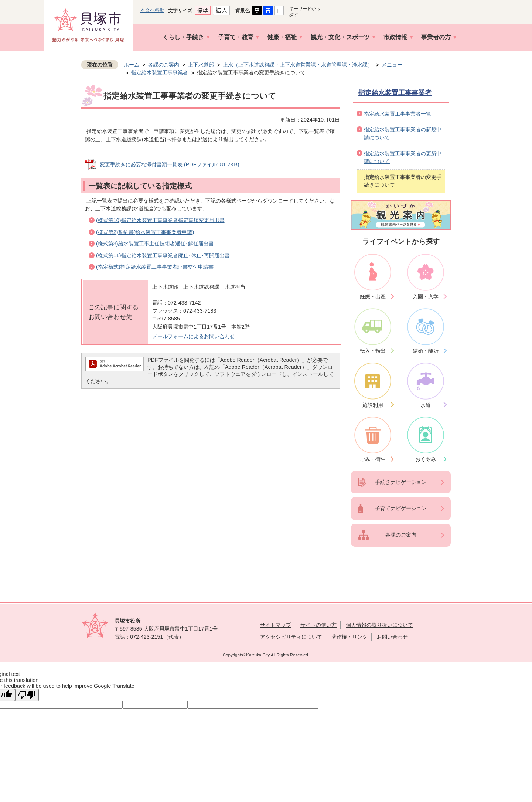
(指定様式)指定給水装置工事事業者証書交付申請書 (155, 267)
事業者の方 (436, 37)
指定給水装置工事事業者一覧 (398, 114)
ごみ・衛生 (373, 459)
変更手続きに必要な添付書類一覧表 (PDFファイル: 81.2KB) (170, 164)
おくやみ (426, 459)
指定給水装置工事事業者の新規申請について (403, 133)
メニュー (392, 65)
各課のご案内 (164, 65)
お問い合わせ (392, 637)
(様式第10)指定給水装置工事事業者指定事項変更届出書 (160, 220)
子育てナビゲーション (401, 508)
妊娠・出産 (373, 296)
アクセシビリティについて (291, 637)
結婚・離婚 (426, 351)
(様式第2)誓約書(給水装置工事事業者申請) (145, 232)
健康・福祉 (282, 37)
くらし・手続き (183, 37)
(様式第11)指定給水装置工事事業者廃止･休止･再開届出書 (163, 255)
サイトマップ (276, 625)
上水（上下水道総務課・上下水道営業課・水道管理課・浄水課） (298, 65)
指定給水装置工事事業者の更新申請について (403, 157)
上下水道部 (201, 65)
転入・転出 (373, 351)
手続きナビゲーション (401, 482)
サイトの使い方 (318, 625)
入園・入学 (426, 296)
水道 (426, 405)
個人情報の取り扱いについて (379, 625)
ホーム (132, 65)
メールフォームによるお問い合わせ (194, 336)
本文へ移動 (152, 10)
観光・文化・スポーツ (340, 37)
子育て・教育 (236, 37)
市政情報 (395, 37)
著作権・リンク (349, 637)
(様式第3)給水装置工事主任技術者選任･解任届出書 (155, 244)
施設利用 (373, 405)
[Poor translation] (27, 695)
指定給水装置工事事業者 (160, 72)
